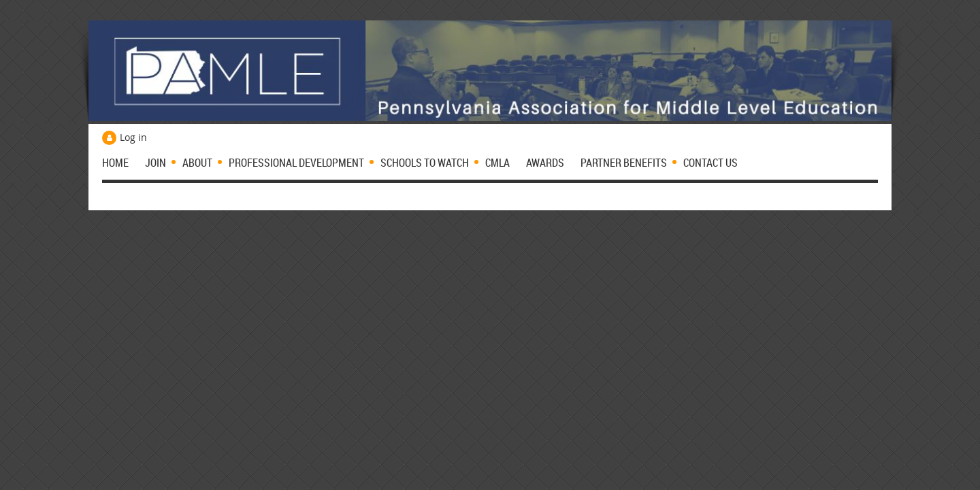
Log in (133, 137)
